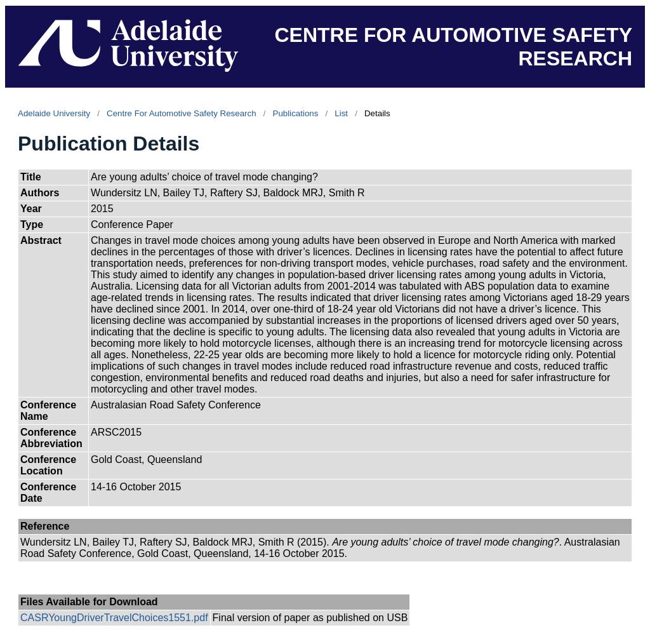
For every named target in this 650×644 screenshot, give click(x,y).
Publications (296, 113)
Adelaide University (54, 113)
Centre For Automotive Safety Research (182, 113)
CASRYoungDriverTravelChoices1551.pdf (114, 618)
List (341, 113)
